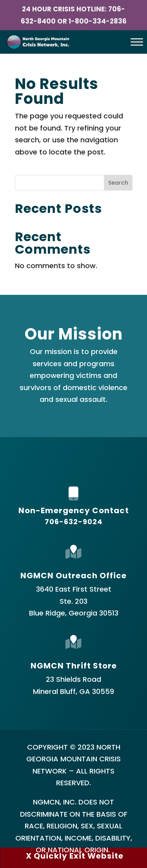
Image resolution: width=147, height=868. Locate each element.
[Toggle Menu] (137, 42)
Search (118, 183)
